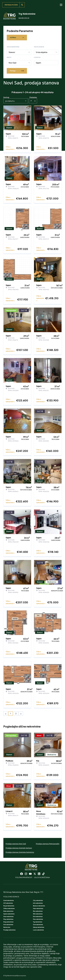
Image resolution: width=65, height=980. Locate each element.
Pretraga (17, 71)
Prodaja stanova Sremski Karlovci (19, 848)
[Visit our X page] (35, 874)
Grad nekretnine (9, 900)
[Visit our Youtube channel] (30, 874)
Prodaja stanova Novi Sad (16, 844)
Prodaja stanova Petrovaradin (48, 844)
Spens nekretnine (9, 914)
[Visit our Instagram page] (26, 874)
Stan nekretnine (8, 917)
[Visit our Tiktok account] (43, 874)
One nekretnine (38, 925)
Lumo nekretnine (38, 930)
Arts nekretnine (8, 925)
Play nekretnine (8, 919)
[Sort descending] (35, 101)
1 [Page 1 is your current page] (11, 713)
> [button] (21, 714)
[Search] (22, 5)
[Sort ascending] (31, 101)
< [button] (6, 714)
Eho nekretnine (38, 911)
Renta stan (7, 927)
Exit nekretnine (38, 917)
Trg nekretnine (38, 922)
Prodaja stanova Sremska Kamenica (20, 852)
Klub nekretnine (8, 911)
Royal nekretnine (9, 906)
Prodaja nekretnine (9, 930)
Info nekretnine (38, 903)
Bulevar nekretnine (39, 906)
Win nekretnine (38, 914)
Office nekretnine (9, 908)
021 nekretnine (8, 903)
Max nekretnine (38, 919)
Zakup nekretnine (39, 927)
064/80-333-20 (24, 18)
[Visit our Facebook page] (22, 874)
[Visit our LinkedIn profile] (39, 874)
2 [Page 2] (16, 713)
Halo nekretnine (38, 908)
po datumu (10, 101)
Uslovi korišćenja (42, 877)
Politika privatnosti (24, 877)
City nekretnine (38, 900)
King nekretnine (8, 922)
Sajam (38, 63)
